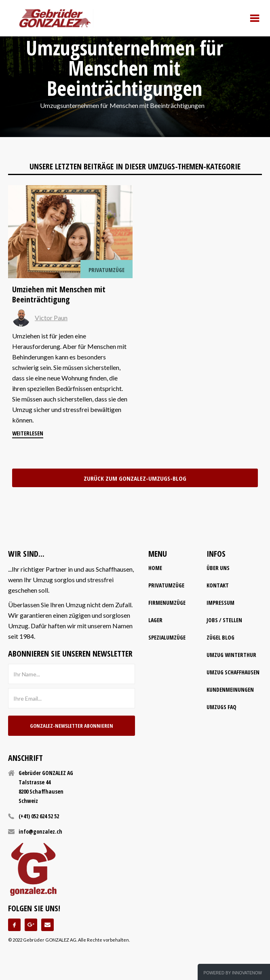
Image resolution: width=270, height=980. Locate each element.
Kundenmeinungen (230, 690)
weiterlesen (28, 433)
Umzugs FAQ (221, 707)
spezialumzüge (167, 637)
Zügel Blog (220, 637)
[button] (255, 18)
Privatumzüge (166, 585)
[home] (55, 18)
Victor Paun (51, 318)
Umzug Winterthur (231, 655)
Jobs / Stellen (224, 620)
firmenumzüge (167, 603)
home (155, 568)
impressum (220, 603)
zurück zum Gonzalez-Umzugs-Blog (135, 478)
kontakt (218, 585)
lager (155, 620)
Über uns (218, 568)
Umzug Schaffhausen (233, 672)
